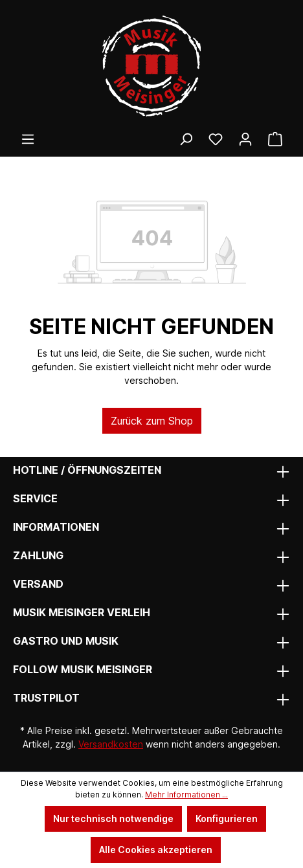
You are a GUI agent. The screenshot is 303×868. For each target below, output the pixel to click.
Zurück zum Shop (152, 421)
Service (35, 498)
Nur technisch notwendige (113, 818)
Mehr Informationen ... (186, 795)
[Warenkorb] (275, 139)
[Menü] (28, 139)
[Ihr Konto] (245, 139)
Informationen (56, 527)
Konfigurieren (227, 818)
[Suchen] (186, 139)
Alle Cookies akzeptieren (156, 850)
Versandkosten (111, 744)
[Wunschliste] (216, 139)
